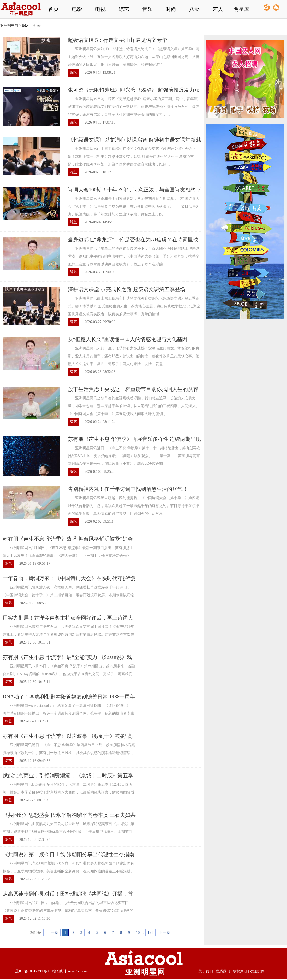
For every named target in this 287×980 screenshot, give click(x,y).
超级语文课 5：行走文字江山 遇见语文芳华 (117, 40)
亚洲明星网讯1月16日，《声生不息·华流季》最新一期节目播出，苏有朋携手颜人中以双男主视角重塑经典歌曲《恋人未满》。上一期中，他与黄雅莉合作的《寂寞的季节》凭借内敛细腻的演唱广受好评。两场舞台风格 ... (68, 556)
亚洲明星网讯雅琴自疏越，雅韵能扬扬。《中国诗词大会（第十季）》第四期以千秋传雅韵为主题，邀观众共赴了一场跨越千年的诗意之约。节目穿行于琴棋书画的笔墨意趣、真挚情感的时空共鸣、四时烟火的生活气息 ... (134, 506)
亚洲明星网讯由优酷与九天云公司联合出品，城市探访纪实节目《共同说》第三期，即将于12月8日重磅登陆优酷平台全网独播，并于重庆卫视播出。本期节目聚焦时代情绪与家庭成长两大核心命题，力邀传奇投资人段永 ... (68, 832)
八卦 (194, 9)
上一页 (53, 933)
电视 (100, 9)
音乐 (147, 9)
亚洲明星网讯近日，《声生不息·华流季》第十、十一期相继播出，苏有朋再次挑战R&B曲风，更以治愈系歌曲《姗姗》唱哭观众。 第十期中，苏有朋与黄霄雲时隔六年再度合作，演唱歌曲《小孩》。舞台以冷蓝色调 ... (134, 456)
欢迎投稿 (257, 971)
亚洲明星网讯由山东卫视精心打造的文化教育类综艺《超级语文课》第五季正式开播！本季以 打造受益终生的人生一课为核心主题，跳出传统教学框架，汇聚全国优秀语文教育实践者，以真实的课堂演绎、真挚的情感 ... (134, 306)
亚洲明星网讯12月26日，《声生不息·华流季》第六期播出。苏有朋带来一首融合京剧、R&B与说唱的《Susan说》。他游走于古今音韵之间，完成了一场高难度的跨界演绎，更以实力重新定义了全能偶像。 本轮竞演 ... (69, 674)
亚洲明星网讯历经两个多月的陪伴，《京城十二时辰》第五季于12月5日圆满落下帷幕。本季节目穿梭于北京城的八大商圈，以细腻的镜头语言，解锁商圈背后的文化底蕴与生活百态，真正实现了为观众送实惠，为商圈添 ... (68, 792)
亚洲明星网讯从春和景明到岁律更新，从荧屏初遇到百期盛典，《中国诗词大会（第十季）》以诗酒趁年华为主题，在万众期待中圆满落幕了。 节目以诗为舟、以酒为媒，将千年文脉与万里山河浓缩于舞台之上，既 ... (134, 206)
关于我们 (206, 971)
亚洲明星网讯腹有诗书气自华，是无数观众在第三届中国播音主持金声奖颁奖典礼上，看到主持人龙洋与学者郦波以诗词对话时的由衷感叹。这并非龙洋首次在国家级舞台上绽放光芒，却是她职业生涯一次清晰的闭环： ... (68, 635)
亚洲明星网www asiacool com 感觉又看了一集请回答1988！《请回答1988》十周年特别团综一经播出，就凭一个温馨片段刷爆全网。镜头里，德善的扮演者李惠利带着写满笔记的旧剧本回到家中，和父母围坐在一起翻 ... (68, 713)
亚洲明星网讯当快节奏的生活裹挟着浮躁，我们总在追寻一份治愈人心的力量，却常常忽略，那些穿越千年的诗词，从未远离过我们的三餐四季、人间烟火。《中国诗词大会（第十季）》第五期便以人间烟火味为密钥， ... (134, 406)
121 (150, 933)
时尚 (171, 9)
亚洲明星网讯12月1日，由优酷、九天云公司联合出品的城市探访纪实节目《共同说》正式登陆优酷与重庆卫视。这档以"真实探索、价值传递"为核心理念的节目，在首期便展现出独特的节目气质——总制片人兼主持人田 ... (68, 911)
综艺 (124, 9)
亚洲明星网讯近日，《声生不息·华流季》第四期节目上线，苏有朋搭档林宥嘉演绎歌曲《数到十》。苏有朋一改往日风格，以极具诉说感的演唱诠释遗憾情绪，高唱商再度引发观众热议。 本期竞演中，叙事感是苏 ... (69, 753)
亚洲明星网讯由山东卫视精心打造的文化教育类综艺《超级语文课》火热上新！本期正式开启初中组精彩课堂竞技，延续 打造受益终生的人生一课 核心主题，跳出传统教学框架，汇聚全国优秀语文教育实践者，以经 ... (132, 157)
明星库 (241, 9)
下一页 (165, 933)
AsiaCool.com (78, 971)
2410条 (36, 933)
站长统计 (59, 971)
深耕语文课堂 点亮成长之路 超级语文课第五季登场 (127, 289)
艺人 (218, 9)
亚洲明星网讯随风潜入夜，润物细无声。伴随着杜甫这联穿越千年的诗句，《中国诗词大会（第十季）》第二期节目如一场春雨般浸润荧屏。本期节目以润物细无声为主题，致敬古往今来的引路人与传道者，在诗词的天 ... (68, 595)
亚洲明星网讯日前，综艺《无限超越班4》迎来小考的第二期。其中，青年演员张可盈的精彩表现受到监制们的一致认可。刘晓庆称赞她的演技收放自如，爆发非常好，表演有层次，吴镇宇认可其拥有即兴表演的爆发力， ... (134, 107)
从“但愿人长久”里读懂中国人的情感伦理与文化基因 (128, 339)
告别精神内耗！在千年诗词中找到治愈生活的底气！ (128, 489)
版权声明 (240, 971)
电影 (77, 9)
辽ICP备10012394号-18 (33, 971)
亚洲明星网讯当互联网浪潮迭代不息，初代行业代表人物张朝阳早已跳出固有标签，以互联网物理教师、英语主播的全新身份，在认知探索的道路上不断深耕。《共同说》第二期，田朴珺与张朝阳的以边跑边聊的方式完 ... (68, 871)
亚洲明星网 (9, 25)
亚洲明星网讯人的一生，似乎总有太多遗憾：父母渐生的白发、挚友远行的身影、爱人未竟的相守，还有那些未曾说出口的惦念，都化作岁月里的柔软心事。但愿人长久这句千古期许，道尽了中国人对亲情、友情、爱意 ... (134, 356)
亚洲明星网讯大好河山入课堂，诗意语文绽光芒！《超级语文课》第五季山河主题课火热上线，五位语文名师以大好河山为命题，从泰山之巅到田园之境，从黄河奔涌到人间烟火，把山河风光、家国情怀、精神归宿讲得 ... (134, 57)
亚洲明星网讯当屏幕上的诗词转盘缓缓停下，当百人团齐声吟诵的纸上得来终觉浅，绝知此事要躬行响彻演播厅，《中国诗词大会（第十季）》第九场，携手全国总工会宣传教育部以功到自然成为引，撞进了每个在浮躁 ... (134, 256)
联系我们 (223, 971)
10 (138, 933)
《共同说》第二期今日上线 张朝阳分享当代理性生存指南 (68, 854)
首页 (53, 9)
